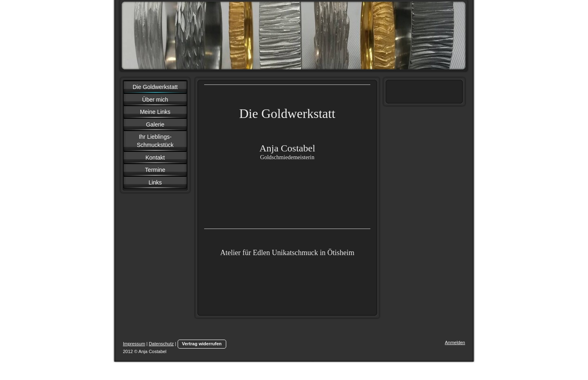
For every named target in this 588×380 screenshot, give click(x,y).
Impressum (134, 344)
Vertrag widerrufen (202, 344)
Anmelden (455, 342)
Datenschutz (161, 344)
